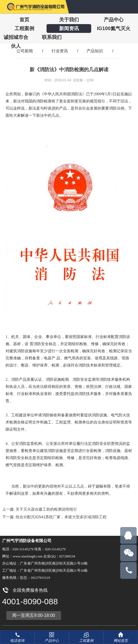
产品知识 (95, 51)
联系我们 (52, 37)
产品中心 (114, 20)
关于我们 (69, 20)
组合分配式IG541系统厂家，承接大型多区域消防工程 (61, 517)
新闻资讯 (69, 28)
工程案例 (24, 28)
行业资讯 (60, 51)
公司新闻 (25, 51)
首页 (24, 20)
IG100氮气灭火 (114, 28)
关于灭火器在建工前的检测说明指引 (46, 509)
